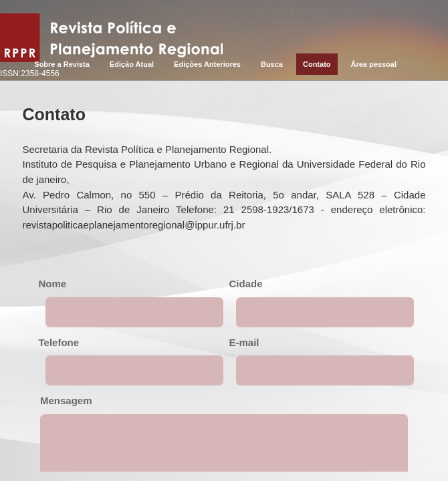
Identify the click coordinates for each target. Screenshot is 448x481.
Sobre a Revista (62, 64)
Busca (272, 64)
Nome (53, 284)
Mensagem (66, 400)
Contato (317, 64)
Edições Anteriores (207, 64)
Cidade (246, 284)
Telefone (59, 342)
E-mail (244, 342)
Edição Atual (132, 64)
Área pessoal (374, 64)
